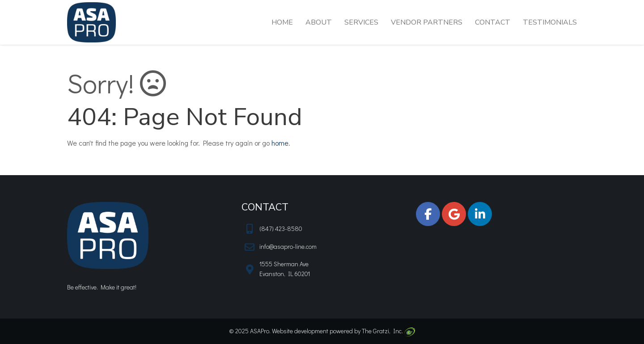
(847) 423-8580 (281, 229)
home (280, 143)
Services (361, 22)
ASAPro (260, 331)
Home (282, 22)
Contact (493, 22)
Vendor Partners (427, 22)
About (319, 22)
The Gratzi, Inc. (388, 331)
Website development (300, 331)
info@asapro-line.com (288, 246)
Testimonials (550, 22)
